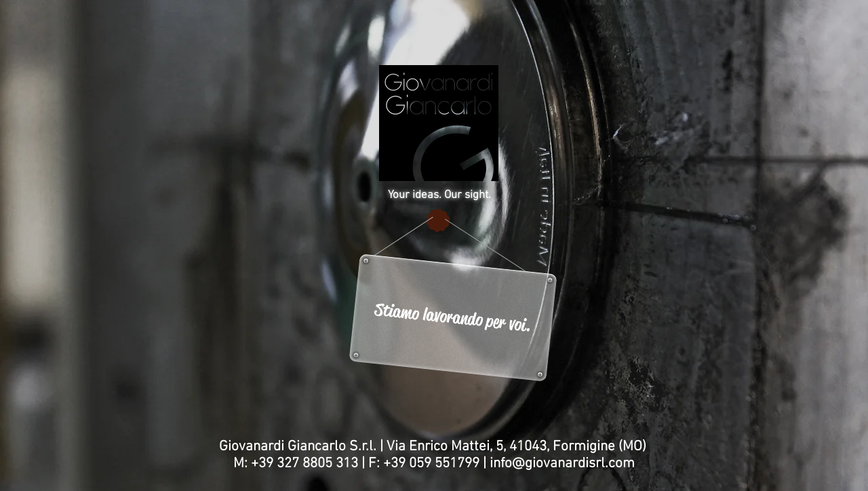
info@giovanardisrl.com (562, 464)
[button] (453, 318)
